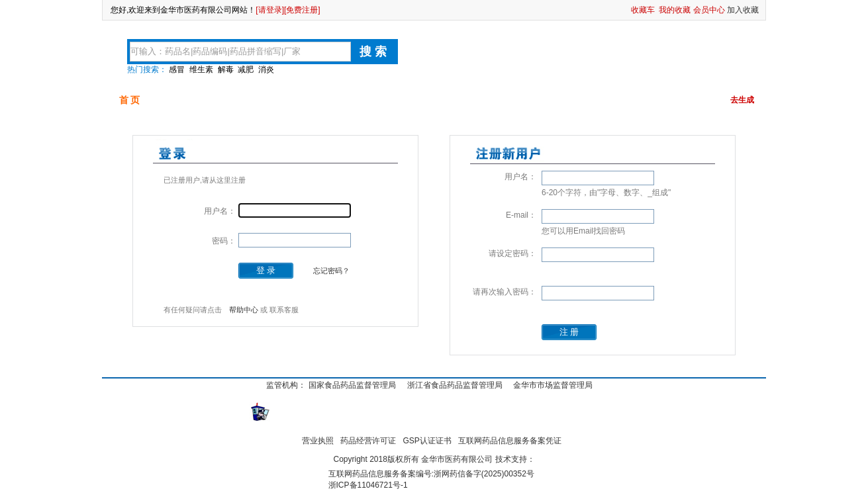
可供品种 (193, 100)
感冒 (177, 69)
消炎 (266, 69)
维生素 (201, 69)
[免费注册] (302, 10)
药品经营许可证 (368, 441)
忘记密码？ (331, 271)
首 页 (130, 100)
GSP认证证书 (427, 441)
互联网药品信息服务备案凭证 (510, 441)
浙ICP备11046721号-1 (368, 485)
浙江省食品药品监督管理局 (455, 385)
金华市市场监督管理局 (553, 385)
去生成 (742, 100)
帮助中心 (244, 310)
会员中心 (709, 10)
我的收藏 (675, 10)
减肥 (246, 69)
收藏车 (643, 10)
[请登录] (270, 10)
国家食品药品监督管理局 (352, 385)
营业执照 (318, 441)
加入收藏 (743, 10)
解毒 (226, 69)
